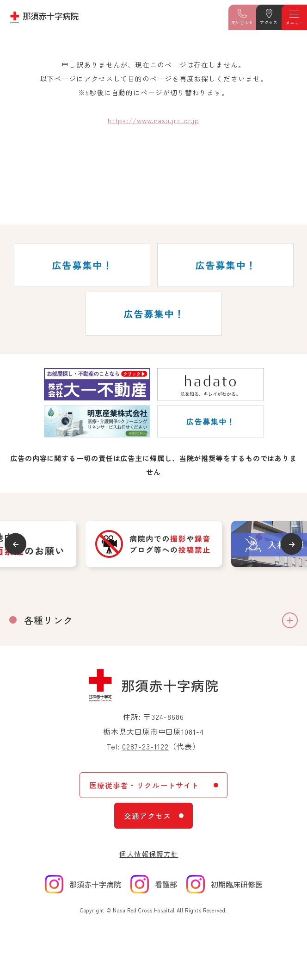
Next (292, 544)
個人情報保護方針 (149, 854)
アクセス (269, 22)
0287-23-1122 (145, 746)
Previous (15, 544)
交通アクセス (147, 816)
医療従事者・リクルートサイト (144, 785)
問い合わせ (242, 22)
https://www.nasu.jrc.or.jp (153, 120)
